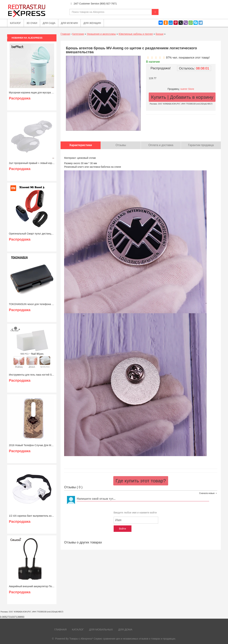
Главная (65, 34)
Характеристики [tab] (81, 145)
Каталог (78, 629)
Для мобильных (101, 629)
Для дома (125, 629)
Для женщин (92, 23)
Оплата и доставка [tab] (161, 145)
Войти (122, 529)
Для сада (49, 23)
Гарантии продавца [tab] (201, 145)
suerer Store (187, 89)
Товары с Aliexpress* (81, 639)
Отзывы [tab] (121, 145)
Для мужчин (69, 23)
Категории (78, 34)
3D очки (32, 23)
